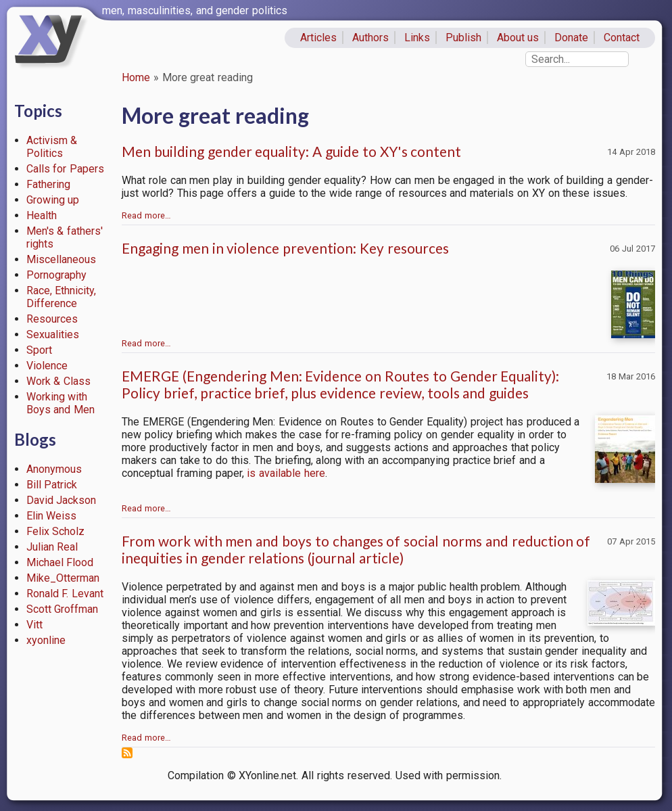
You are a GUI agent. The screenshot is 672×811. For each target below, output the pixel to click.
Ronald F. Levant (65, 594)
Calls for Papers (66, 169)
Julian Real (52, 547)
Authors (370, 38)
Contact (622, 38)
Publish (463, 38)
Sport (39, 350)
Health (42, 215)
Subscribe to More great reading (127, 753)
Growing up (53, 200)
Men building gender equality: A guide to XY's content (291, 151)
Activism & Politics (52, 147)
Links (417, 38)
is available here (286, 473)
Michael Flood (60, 562)
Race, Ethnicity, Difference (62, 297)
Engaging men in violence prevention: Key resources (285, 248)
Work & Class (59, 381)
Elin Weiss (52, 516)
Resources (52, 319)
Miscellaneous (61, 259)
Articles (318, 38)
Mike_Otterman (63, 578)
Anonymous (54, 469)
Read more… (146, 215)
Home (136, 77)
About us (518, 38)
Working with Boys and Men (61, 403)
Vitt (34, 625)
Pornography (56, 275)
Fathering (48, 184)
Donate (571, 38)
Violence (47, 366)
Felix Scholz (56, 531)
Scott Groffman (63, 609)
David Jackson (62, 500)
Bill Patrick (52, 485)
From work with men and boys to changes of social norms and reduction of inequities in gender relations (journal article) (356, 549)
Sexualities (53, 334)
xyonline (46, 640)
